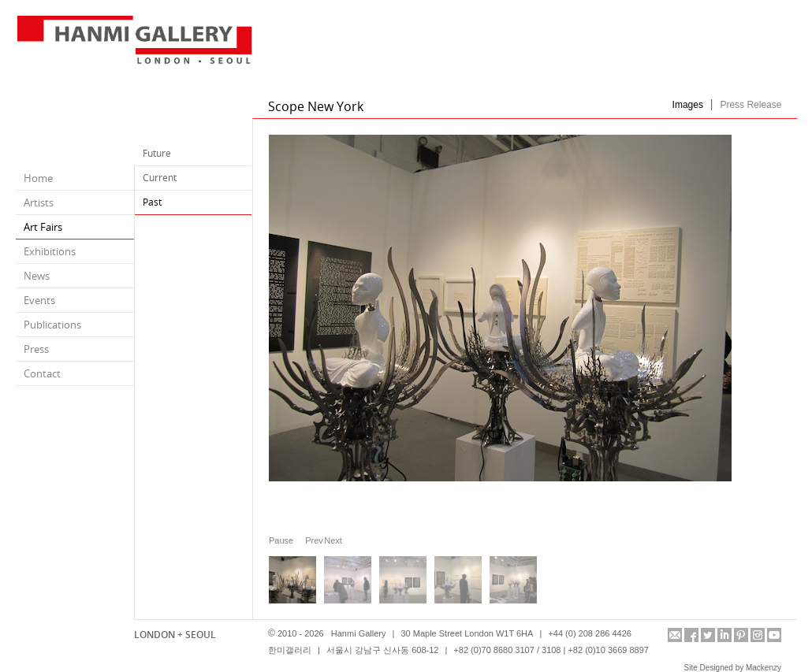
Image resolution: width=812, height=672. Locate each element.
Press (36, 349)
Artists (39, 202)
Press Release (751, 105)
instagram (758, 635)
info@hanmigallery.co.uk (675, 635)
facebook (691, 635)
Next (330, 540)
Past (152, 202)
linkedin (724, 635)
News (37, 276)
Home (38, 178)
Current (160, 178)
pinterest (741, 635)
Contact (42, 373)
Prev (311, 540)
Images (688, 105)
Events (39, 300)
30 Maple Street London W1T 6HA (467, 633)
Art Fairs (43, 227)
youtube (774, 635)
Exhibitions (50, 251)
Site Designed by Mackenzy (733, 668)
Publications (52, 325)
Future (157, 153)
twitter (708, 635)
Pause (281, 540)
